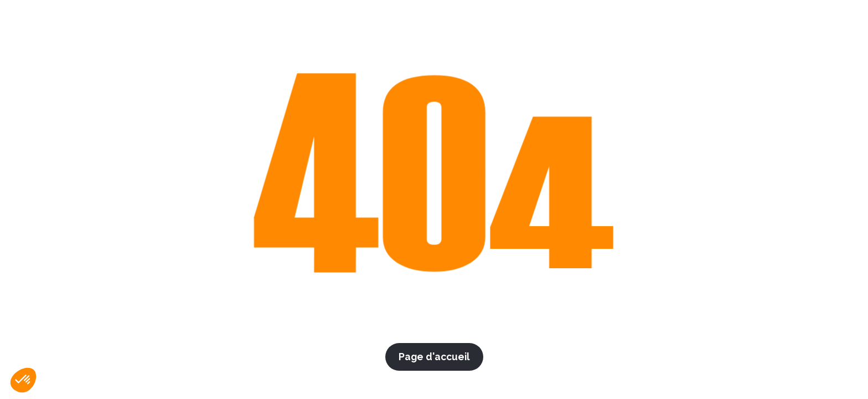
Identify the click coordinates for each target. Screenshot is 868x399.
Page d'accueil (434, 357)
